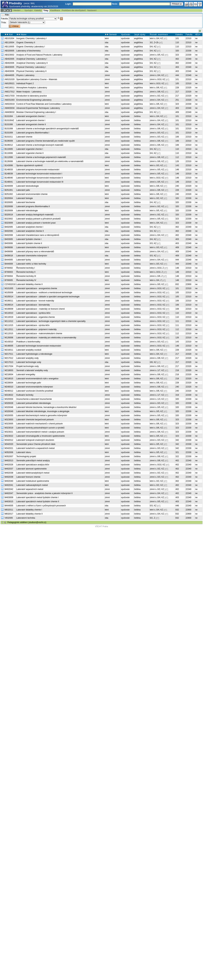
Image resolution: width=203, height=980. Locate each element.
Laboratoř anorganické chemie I (31, 116)
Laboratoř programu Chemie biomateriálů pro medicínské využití (46, 141)
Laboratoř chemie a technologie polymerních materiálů (41, 157)
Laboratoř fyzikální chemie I (29, 239)
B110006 (9, 153)
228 (177, 88)
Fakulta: (5, 19)
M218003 (9, 370)
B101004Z (9, 120)
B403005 (9, 239)
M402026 (9, 465)
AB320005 (9, 51)
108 (177, 309)
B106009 (9, 141)
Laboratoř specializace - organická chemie (36, 317)
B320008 (9, 206)
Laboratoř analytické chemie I (30, 227)
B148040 (9, 178)
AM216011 (10, 88)
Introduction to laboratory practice (32, 96)
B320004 (9, 198)
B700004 (9, 276)
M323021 (9, 432)
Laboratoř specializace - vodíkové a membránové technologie (44, 293)
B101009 (9, 133)
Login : (69, 4)
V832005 (9, 518)
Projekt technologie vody (28, 366)
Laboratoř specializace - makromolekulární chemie (39, 333)
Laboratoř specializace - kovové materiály (35, 301)
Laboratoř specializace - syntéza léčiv (33, 313)
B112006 (9, 157)
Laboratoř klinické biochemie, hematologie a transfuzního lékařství (46, 407)
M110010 (9, 313)
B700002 (9, 268)
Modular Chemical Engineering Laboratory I (36, 112)
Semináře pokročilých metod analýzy (33, 461)
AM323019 (10, 104)
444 (177, 75)
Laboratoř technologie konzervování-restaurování (39, 346)
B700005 (9, 280)
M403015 (9, 502)
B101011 (9, 137)
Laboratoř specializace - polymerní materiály (36, 329)
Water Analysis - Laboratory (29, 92)
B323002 (9, 219)
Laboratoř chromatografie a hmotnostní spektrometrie (41, 436)
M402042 (9, 489)
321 (177, 452)
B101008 (9, 129)
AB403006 (9, 71)
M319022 (9, 395)
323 (177, 55)
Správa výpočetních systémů (29, 165)
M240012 (9, 391)
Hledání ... (18, 10)
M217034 (9, 366)
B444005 (9, 260)
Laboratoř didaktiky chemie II (29, 284)
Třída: (4, 23)
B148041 (9, 182)
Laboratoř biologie (25, 198)
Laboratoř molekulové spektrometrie (33, 481)
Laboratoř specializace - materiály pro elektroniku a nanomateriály (46, 338)
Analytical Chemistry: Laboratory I (32, 59)
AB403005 (9, 67)
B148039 (9, 174)
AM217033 (10, 96)
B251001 (9, 190)
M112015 (9, 333)
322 (177, 456)
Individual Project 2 (25, 84)
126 (177, 161)
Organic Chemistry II (26, 43)
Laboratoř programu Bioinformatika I (33, 133)
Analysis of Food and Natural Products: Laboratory (39, 55)
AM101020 (10, 79)
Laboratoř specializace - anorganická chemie (37, 288)
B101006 (9, 124)
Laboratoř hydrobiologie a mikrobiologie (34, 354)
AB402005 (9, 59)
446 (177, 506)
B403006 (9, 243)
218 (177, 370)
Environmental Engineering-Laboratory (34, 100)
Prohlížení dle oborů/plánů (74, 10)
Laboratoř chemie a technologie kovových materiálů (40, 145)
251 (177, 100)
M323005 (9, 424)
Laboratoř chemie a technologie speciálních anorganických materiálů (48, 129)
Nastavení (92, 10)
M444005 (9, 506)
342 (177, 440)
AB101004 (9, 38)
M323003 (9, 420)
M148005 (9, 346)
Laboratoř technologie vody (29, 362)
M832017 (9, 514)
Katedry (38, 10)
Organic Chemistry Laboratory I (31, 47)
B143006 (9, 165)
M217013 (9, 362)
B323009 (9, 223)
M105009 (9, 293)
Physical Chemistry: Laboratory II (31, 71)
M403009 (9, 497)
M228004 (9, 383)
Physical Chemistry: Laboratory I (31, 67)
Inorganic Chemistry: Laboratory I (32, 38)
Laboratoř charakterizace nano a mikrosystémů (38, 235)
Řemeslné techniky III (26, 276)
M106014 (9, 305)
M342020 (9, 444)
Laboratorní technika (26, 518)
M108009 (9, 309)
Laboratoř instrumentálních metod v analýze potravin (40, 432)
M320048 (9, 407)
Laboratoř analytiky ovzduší (29, 350)
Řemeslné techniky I (26, 268)
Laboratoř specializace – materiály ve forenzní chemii (41, 309)
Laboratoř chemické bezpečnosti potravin (35, 420)
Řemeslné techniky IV (26, 280)
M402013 (9, 461)
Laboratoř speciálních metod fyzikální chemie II (38, 502)
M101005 (9, 288)
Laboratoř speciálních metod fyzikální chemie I (37, 497)
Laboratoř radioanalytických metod (32, 485)
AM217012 (10, 92)
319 (177, 395)
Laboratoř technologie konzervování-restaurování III (40, 182)
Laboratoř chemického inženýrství (32, 256)
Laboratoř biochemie (26, 202)
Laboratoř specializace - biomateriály (33, 305)
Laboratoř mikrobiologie (27, 211)
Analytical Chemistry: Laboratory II (32, 63)
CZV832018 (10, 284)
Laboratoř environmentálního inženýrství (35, 387)
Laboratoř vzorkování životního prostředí (35, 391)
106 (177, 137)
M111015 (9, 325)
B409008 (9, 252)
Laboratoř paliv (23, 190)
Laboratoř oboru (24, 452)
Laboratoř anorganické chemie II (31, 124)
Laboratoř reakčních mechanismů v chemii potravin (40, 424)
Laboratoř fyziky (24, 260)
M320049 (9, 411)
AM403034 (10, 108)
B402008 (9, 235)
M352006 (9, 452)
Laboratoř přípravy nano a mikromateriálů (35, 252)
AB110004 (9, 43)
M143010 (9, 342)
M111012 (9, 321)
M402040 (9, 481)
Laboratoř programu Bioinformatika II (33, 206)
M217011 (9, 354)
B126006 (9, 161)
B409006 (9, 247)
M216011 (9, 350)
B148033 (9, 170)
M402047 (9, 493)
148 (177, 170)
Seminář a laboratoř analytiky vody (32, 370)
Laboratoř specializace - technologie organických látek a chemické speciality (51, 321)
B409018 (9, 256)
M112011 (9, 329)
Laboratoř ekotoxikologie (28, 186)
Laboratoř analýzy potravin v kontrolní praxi (36, 223)
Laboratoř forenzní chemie (28, 477)
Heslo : (115, 4)
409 (177, 112)
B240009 (9, 186)
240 (177, 186)
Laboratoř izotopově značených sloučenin (35, 440)
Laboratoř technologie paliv (29, 383)
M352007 (9, 456)
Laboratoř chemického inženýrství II (33, 247)
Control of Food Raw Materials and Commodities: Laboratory (44, 104)
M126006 (9, 338)
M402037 (9, 469)
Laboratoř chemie (24, 137)
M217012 (9, 358)
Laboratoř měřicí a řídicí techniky (31, 264)
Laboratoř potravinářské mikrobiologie (34, 403)
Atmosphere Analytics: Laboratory (32, 88)
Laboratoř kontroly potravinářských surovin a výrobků (40, 428)
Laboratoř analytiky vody (27, 358)
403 (177, 67)
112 (177, 157)
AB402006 (9, 63)
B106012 (9, 145)
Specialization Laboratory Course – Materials (37, 79)
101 (177, 38)
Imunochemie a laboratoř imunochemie (34, 399)
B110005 (9, 149)
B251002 (9, 194)
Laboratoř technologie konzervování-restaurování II (40, 178)
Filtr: (7, 15)
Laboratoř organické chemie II (30, 153)
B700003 (9, 272)
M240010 (9, 387)
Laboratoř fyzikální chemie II (29, 243)
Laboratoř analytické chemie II (30, 231)
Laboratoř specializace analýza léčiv (33, 465)
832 (177, 284)
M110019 (9, 317)
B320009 (9, 211)
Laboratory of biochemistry (28, 51)
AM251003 (10, 100)
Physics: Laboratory (25, 75)
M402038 (9, 473)
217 (177, 92)
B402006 (9, 231)
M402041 (9, 485)
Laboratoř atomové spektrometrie (32, 469)
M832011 (9, 510)
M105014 (9, 297)
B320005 (9, 202)
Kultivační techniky (25, 395)
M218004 (9, 374)
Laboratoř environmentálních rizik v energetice (37, 379)
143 (177, 165)
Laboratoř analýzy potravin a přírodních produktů (38, 219)
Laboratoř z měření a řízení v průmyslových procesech (41, 506)
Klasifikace (55, 10)
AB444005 (9, 75)
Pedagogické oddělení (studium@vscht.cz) (27, 522)
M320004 (9, 399)
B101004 (9, 116)
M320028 (9, 403)
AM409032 (10, 112)
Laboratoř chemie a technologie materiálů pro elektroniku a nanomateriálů (50, 161)
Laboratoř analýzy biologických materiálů (35, 215)
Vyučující (29, 10)
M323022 (9, 436)
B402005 (9, 227)
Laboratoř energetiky (26, 374)
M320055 (9, 415)
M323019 (9, 428)
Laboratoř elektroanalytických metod (33, 473)
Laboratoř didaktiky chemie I (29, 510)
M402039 (9, 477)
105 (177, 84)
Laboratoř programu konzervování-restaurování (38, 170)
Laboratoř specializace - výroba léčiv (33, 325)
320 (177, 51)
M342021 (9, 448)
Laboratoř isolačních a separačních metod (35, 448)
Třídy (46, 11)
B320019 (9, 215)
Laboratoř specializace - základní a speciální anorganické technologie (48, 297)
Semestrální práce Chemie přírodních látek (36, 444)
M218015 (9, 379)
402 (177, 59)
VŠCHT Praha (102, 526)
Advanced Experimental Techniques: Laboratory (38, 108)
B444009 (9, 264)
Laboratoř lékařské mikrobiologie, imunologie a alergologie (43, 411)
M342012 (9, 440)
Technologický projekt (26, 456)
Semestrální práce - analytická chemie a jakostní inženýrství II (44, 493)
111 (177, 321)
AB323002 (9, 55)
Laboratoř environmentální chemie (32, 194)
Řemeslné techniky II (26, 272)
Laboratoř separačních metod (30, 489)
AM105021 (10, 84)
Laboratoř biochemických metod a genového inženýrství (42, 415)
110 (177, 43)
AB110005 (9, 47)
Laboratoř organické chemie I (30, 149)
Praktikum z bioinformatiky (28, 342)
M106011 (9, 301)
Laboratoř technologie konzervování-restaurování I (39, 174)
